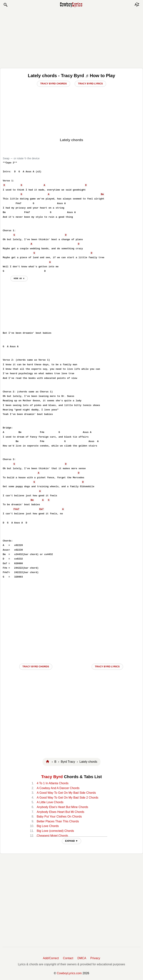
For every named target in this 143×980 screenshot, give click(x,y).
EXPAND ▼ (72, 841)
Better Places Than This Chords (58, 821)
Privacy (95, 958)
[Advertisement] (71, 38)
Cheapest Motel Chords (52, 836)
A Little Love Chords (50, 802)
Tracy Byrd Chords (54, 84)
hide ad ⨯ (19, 278)
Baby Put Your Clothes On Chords (59, 817)
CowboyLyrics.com (69, 973)
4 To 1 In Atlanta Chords (53, 783)
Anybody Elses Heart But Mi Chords (60, 812)
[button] (5, 5)
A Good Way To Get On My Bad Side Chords (66, 793)
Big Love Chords (48, 826)
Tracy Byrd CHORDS (36, 667)
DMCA (82, 958)
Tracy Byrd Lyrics (90, 84)
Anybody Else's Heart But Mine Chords (62, 807)
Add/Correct (51, 958)
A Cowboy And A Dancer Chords (58, 788)
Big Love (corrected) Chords (55, 831)
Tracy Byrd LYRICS (107, 667)
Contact (68, 958)
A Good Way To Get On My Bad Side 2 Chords (67, 798)
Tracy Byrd (52, 777)
